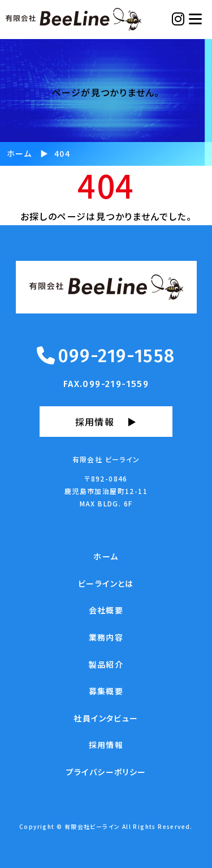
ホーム (106, 556)
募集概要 (106, 691)
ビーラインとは (106, 583)
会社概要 (106, 610)
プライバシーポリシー (106, 772)
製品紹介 (106, 664)
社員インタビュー (106, 718)
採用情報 (106, 745)
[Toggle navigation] (195, 19)
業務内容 (106, 637)
